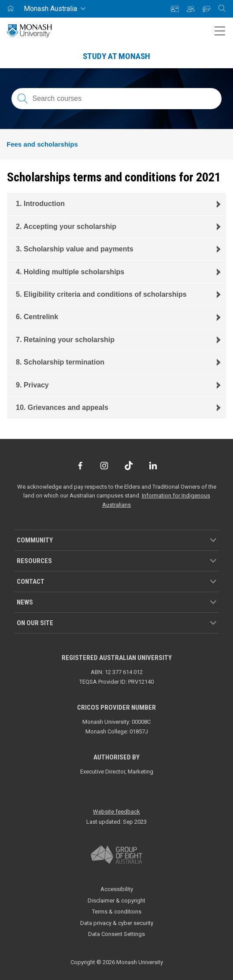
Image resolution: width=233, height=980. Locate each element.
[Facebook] (80, 466)
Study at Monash (116, 56)
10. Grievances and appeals (62, 407)
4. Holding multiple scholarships (70, 272)
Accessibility (117, 889)
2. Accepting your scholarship (66, 227)
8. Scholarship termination (60, 362)
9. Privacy (32, 385)
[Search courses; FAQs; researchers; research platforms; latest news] (116, 99)
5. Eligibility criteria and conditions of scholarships (101, 294)
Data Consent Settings (116, 934)
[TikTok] (129, 466)
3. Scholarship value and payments (75, 249)
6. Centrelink (37, 317)
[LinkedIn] (153, 466)
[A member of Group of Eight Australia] (116, 855)
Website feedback (116, 812)
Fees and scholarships (42, 144)
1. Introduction (40, 204)
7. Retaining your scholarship (65, 340)
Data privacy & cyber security (117, 923)
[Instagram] (104, 466)
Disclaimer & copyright (116, 901)
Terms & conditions (117, 912)
